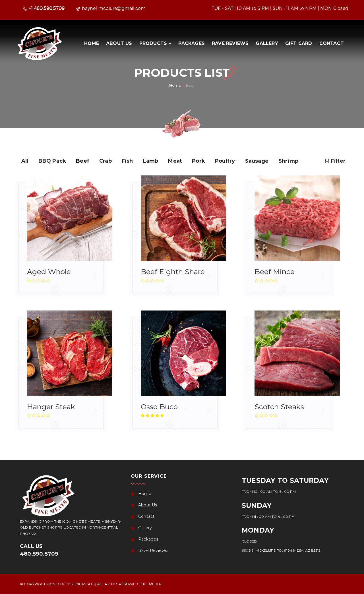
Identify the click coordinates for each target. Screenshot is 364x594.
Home (92, 43)
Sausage (257, 161)
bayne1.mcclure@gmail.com (114, 8)
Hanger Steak (51, 407)
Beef (83, 161)
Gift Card (299, 43)
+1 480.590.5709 (47, 8)
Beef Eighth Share (173, 272)
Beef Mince (275, 272)
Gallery (267, 43)
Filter (335, 161)
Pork (198, 161)
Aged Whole (49, 272)
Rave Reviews (230, 43)
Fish (127, 161)
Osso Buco (159, 407)
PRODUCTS (155, 43)
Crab (106, 161)
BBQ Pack (52, 161)
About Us (119, 43)
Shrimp (288, 161)
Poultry (225, 161)
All (25, 161)
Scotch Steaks (279, 407)
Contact (332, 43)
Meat (175, 161)
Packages (192, 43)
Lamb (151, 161)
